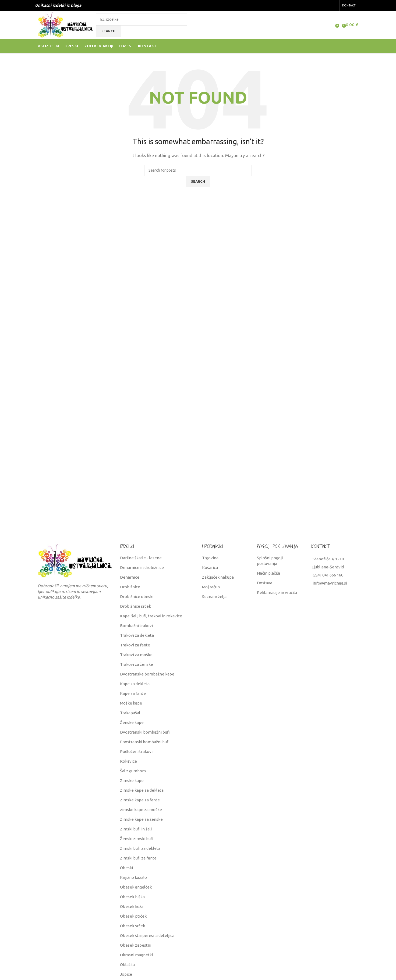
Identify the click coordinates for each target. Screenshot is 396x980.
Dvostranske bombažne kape (147, 674)
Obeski (126, 868)
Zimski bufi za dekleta (140, 848)
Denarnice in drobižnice (142, 567)
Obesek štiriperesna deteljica (147, 935)
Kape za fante (133, 693)
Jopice (126, 974)
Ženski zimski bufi (137, 839)
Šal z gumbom (133, 771)
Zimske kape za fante (140, 800)
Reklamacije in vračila (277, 592)
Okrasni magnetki (136, 955)
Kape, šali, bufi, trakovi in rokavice (151, 616)
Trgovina (210, 558)
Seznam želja (214, 597)
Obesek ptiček (133, 916)
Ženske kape (132, 722)
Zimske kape (132, 781)
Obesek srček (132, 926)
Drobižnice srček (135, 606)
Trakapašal (130, 713)
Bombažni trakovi (136, 626)
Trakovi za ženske (137, 664)
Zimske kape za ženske (141, 819)
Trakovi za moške (136, 655)
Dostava (265, 583)
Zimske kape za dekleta (142, 790)
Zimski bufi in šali (136, 829)
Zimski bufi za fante (138, 858)
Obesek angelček (136, 887)
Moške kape (131, 703)
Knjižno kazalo (133, 877)
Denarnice (130, 577)
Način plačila (268, 573)
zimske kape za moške (141, 810)
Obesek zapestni (136, 945)
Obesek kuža (132, 906)
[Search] (142, 19)
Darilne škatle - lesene (141, 558)
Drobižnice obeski (137, 597)
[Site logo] (66, 24)
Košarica (210, 567)
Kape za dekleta (135, 684)
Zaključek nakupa (218, 577)
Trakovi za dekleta (137, 635)
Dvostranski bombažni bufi (145, 732)
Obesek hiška (132, 897)
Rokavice (128, 761)
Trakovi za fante (135, 645)
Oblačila (127, 965)
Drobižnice (130, 587)
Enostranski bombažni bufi (145, 742)
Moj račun (211, 587)
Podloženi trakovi (136, 751)
